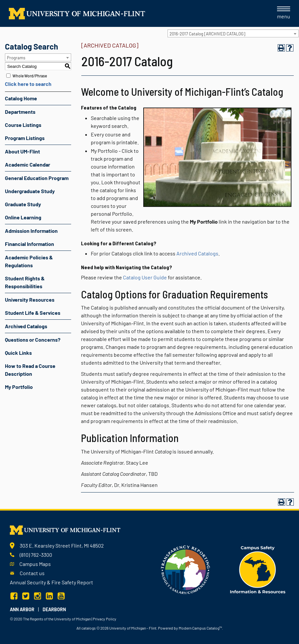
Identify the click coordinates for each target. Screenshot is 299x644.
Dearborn (54, 609)
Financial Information (30, 244)
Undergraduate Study (30, 191)
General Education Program (37, 178)
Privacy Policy (105, 619)
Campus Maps (35, 564)
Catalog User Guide (145, 277)
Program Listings (25, 138)
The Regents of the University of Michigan (57, 619)
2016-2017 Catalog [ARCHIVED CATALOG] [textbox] (207, 34)
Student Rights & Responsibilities (25, 282)
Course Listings (23, 125)
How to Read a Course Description (30, 370)
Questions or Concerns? (33, 340)
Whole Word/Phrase (30, 76)
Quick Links (18, 353)
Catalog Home (21, 98)
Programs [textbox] (16, 58)
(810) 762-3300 (36, 555)
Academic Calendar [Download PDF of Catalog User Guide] (28, 164)
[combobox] (233, 33)
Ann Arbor (22, 609)
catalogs (89, 628)
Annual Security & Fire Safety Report (51, 582)
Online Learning (23, 217)
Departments (20, 112)
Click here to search (28, 84)
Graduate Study (23, 204)
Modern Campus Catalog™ (200, 628)
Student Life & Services (33, 313)
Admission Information (31, 231)
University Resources (30, 300)
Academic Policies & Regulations (29, 261)
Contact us (32, 573)
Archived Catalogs (26, 326)
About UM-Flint (22, 151)
